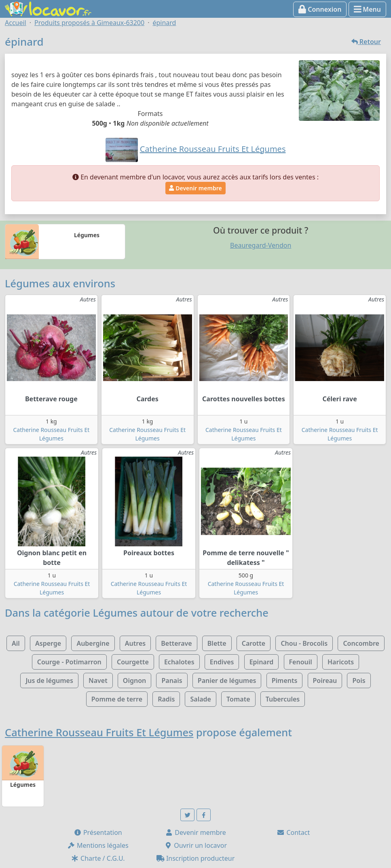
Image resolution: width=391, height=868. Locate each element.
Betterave (176, 643)
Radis (166, 699)
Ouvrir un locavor (195, 845)
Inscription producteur (196, 858)
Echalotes (179, 662)
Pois (359, 680)
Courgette (133, 662)
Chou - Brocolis (304, 643)
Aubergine (93, 643)
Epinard (262, 662)
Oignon (134, 680)
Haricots (341, 662)
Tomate (238, 699)
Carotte (254, 643)
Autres (135, 643)
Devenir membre (195, 188)
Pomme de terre (117, 699)
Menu (367, 9)
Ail (16, 643)
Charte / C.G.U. (98, 858)
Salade (200, 699)
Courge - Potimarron (69, 662)
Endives (222, 662)
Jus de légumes (49, 680)
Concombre (361, 643)
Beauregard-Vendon (261, 245)
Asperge (48, 643)
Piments (285, 680)
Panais (172, 680)
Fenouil (301, 662)
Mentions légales (98, 845)
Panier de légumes (227, 680)
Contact (293, 832)
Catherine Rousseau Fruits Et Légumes (99, 732)
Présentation (98, 832)
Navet (98, 680)
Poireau (325, 680)
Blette (217, 643)
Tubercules (283, 699)
